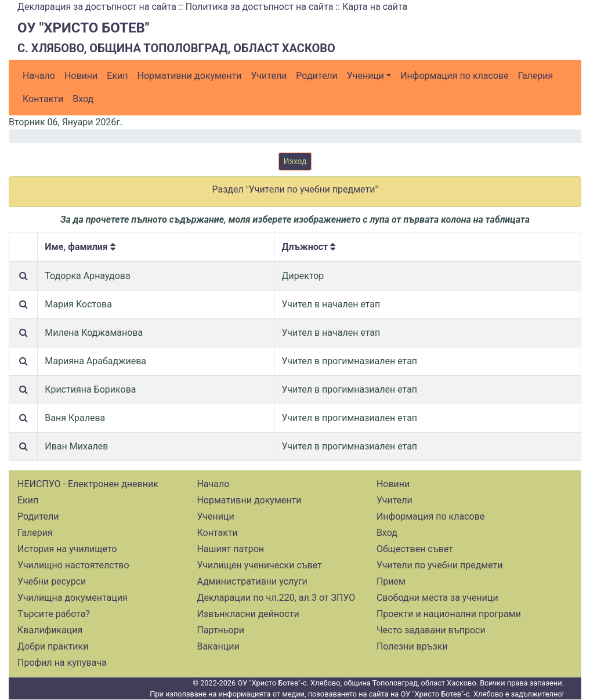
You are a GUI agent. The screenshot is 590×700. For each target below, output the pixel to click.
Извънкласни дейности (248, 614)
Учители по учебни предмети (440, 565)
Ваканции (218, 646)
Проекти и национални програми (449, 614)
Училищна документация (73, 598)
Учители (269, 76)
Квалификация (50, 630)
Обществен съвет (415, 549)
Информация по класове (454, 76)
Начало (39, 76)
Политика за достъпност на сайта (260, 7)
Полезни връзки (412, 646)
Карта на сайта (375, 7)
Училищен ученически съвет (259, 565)
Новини (81, 76)
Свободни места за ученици (437, 598)
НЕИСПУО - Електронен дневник (88, 484)
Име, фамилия (80, 247)
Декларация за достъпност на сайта (97, 7)
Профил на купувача (62, 663)
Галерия (536, 76)
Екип (117, 76)
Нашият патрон (230, 549)
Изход (295, 161)
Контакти (43, 99)
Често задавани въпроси (431, 630)
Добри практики (53, 646)
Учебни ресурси (52, 581)
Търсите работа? (54, 614)
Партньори (220, 630)
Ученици (365, 76)
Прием (391, 581)
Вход (83, 99)
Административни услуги (252, 581)
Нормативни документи (190, 76)
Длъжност (308, 247)
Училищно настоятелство (73, 565)
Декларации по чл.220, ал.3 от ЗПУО (276, 598)
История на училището (67, 549)
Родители (316, 76)
